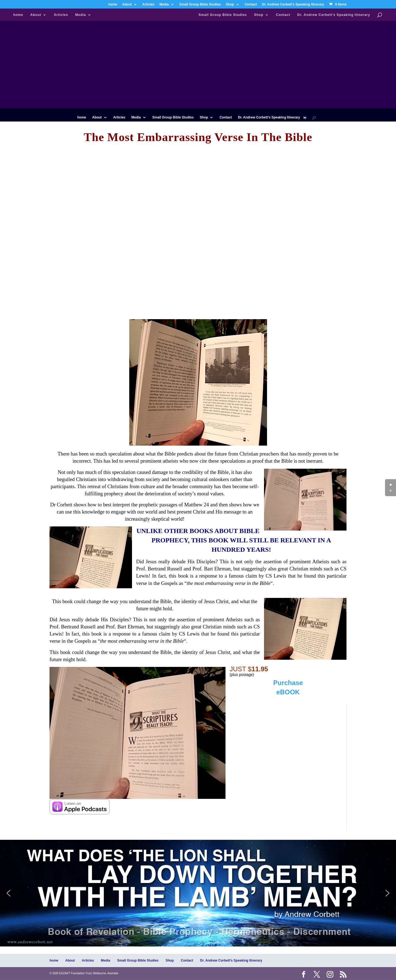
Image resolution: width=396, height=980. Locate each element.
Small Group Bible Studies (200, 5)
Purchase (288, 683)
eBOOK (288, 692)
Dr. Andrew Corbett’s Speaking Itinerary (293, 5)
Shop (230, 5)
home (113, 5)
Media (164, 5)
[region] (198, 893)
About (127, 5)
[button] (198, 893)
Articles (148, 5)
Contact (251, 5)
